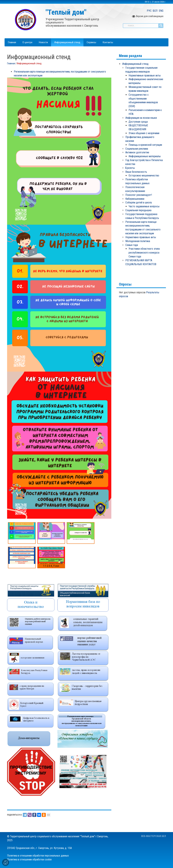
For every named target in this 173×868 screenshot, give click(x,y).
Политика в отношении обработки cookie (29, 859)
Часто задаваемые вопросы (144, 206)
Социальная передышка (138, 210)
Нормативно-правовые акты (141, 237)
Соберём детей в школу (139, 202)
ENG (161, 11)
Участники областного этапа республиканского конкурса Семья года (144, 253)
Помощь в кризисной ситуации (145, 145)
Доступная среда (138, 122)
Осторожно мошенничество (144, 176)
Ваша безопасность (136, 172)
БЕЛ (155, 11)
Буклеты (130, 168)
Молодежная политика (138, 241)
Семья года (132, 245)
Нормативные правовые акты (145, 75)
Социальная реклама (137, 149)
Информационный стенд (135, 64)
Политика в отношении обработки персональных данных (38, 856)
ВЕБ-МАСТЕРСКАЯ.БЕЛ (154, 836)
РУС (149, 11)
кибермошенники (135, 199)
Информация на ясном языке (141, 118)
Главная (11, 64)
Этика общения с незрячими (144, 133)
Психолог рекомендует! (139, 195)
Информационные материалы (145, 156)
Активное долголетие (137, 152)
